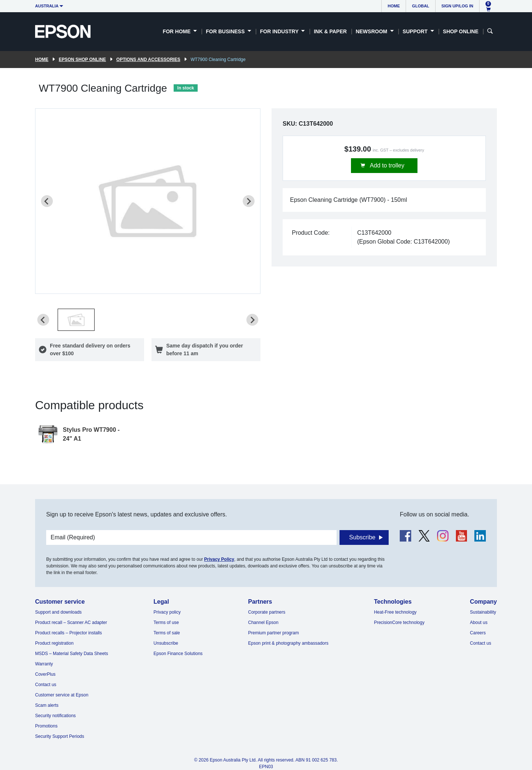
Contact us (46, 685)
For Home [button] (177, 31)
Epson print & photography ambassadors (288, 643)
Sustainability (483, 612)
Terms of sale (167, 633)
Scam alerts (47, 705)
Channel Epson (263, 623)
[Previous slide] (47, 201)
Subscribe (362, 537)
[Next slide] (249, 201)
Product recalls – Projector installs (69, 633)
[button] (76, 320)
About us (479, 623)
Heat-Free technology (395, 612)
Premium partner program (274, 633)
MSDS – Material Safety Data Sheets (71, 654)
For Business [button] (226, 31)
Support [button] (416, 31)
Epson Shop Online (82, 60)
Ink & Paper (330, 31)
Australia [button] (47, 6)
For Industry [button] (280, 31)
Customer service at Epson (62, 695)
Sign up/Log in (457, 6)
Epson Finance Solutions (178, 654)
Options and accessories (148, 60)
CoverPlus (45, 674)
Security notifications (55, 716)
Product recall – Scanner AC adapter (71, 623)
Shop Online (461, 31)
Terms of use (166, 623)
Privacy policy (167, 612)
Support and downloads (58, 612)
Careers (478, 633)
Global (420, 6)
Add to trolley (387, 165)
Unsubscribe (166, 643)
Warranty (44, 664)
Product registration (54, 643)
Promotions (46, 726)
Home (394, 6)
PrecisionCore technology (399, 623)
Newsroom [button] (372, 31)
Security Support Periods (60, 736)
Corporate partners (267, 612)
